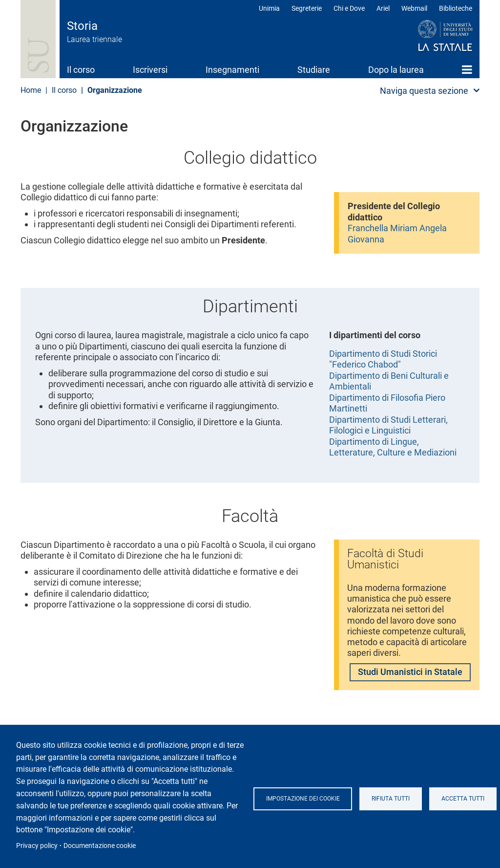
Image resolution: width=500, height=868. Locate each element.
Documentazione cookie (100, 846)
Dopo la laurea (396, 70)
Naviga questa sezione (424, 91)
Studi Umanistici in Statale (410, 674)
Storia (82, 26)
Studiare (314, 70)
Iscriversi (150, 70)
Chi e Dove (349, 8)
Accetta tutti (465, 799)
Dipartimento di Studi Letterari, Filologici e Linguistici (388, 425)
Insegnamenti (232, 70)
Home (467, 69)
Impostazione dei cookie (303, 799)
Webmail (414, 8)
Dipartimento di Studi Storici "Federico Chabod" (383, 359)
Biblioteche (456, 8)
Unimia (269, 8)
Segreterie (307, 8)
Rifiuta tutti (392, 799)
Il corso (81, 70)
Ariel (383, 8)
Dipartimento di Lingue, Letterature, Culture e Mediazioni (393, 447)
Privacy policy (37, 846)
